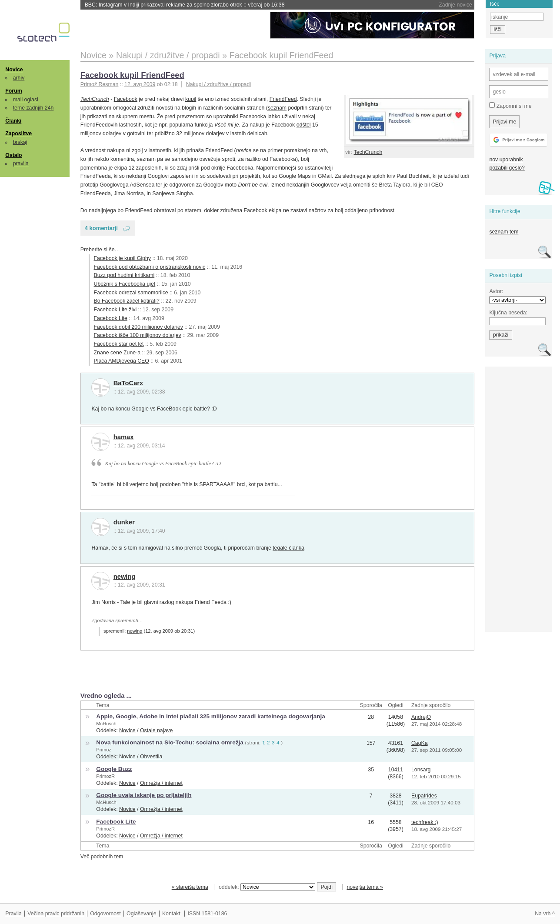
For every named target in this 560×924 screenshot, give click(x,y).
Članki (13, 121)
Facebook (126, 99)
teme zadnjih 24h (33, 108)
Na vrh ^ (545, 914)
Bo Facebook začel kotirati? (127, 301)
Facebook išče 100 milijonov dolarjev (138, 335)
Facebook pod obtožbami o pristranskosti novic (150, 267)
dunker (124, 522)
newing (125, 577)
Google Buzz (114, 769)
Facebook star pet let (119, 344)
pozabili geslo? (507, 168)
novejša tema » (365, 887)
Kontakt (171, 914)
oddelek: (267, 887)
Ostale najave (156, 731)
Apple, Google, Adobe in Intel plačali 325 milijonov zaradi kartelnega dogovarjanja (210, 716)
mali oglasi (26, 100)
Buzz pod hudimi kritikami (124, 275)
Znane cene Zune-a (117, 353)
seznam (277, 108)
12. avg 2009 (140, 84)
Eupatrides (424, 796)
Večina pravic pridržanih (56, 914)
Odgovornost (105, 914)
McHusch (106, 724)
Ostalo (13, 155)
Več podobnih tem (102, 857)
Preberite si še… (100, 250)
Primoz (104, 750)
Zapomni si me (510, 106)
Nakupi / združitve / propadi (218, 84)
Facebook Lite (111, 318)
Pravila (13, 914)
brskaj (20, 142)
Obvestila (151, 757)
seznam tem (504, 232)
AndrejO (421, 717)
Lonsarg (421, 770)
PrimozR (105, 776)
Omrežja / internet (161, 783)
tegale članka (288, 548)
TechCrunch (368, 152)
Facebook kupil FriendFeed (132, 75)
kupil (191, 99)
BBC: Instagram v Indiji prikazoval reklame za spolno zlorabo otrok (185, 5)
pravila (21, 163)
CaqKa (420, 743)
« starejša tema (190, 887)
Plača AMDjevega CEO (122, 361)
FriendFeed (283, 99)
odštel (304, 125)
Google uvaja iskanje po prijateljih (144, 795)
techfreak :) (425, 822)
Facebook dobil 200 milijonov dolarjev (138, 327)
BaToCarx (128, 383)
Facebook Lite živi (115, 310)
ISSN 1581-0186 (207, 914)
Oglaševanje (141, 914)
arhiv (19, 78)
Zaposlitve (18, 133)
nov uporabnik (506, 160)
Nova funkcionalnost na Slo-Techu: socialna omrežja (170, 742)
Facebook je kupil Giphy (122, 258)
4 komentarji (101, 228)
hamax (124, 437)
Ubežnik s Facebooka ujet (125, 284)
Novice (14, 70)
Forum (13, 91)
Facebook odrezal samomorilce (131, 293)
